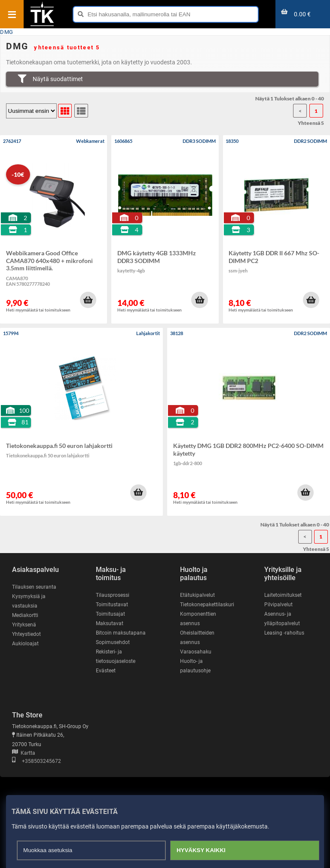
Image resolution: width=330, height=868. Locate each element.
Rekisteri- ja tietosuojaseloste (116, 656)
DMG (7, 32)
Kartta (24, 753)
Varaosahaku (196, 652)
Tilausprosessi (113, 595)
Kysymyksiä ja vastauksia (29, 601)
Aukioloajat (25, 644)
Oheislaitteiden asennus (197, 638)
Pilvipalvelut (278, 605)
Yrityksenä (24, 625)
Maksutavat (110, 623)
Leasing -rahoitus (284, 633)
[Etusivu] (42, 25)
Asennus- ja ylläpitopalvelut (282, 619)
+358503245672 (37, 761)
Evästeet (106, 671)
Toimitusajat (110, 614)
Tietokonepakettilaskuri (207, 605)
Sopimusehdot (113, 642)
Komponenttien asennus (198, 619)
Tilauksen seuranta (34, 587)
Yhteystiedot (26, 634)
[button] (88, 300)
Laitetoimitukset (283, 595)
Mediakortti (25, 615)
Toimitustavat (112, 605)
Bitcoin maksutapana (121, 633)
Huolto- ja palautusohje (195, 666)
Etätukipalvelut (197, 595)
